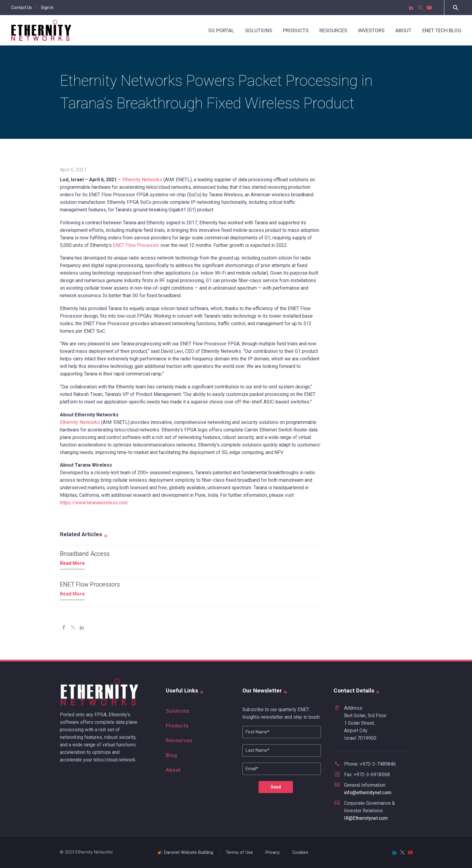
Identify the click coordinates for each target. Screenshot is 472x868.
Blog (171, 755)
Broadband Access (85, 554)
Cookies (300, 852)
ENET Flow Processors (90, 584)
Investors (371, 30)
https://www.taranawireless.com (94, 503)
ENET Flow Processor (136, 245)
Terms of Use (239, 852)
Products (296, 30)
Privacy (273, 852)
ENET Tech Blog (442, 30)
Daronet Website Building (189, 852)
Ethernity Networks (142, 180)
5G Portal (221, 30)
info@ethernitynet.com (368, 793)
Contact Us (22, 8)
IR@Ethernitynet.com (366, 818)
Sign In (47, 8)
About (403, 30)
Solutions (259, 30)
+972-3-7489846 (378, 764)
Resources (333, 30)
